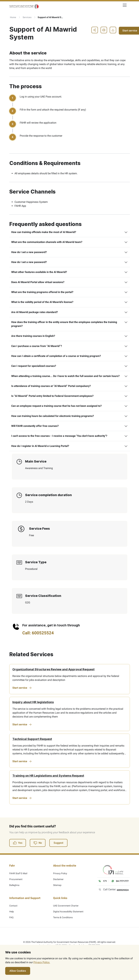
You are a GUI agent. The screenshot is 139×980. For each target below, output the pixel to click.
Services (27, 17)
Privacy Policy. (42, 962)
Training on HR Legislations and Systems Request (49, 791)
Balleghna (14, 898)
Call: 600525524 (38, 646)
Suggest (58, 858)
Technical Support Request (33, 754)
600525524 (123, 906)
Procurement (16, 892)
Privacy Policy (60, 887)
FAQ (11, 928)
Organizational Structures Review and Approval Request (54, 683)
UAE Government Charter (66, 917)
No (38, 859)
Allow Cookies (18, 971)
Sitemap (57, 898)
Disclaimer (58, 892)
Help (12, 922)
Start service (22, 701)
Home (13, 17)
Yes (18, 859)
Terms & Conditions (63, 928)
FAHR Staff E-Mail (18, 887)
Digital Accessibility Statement (68, 922)
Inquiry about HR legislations (33, 716)
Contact (13, 917)
